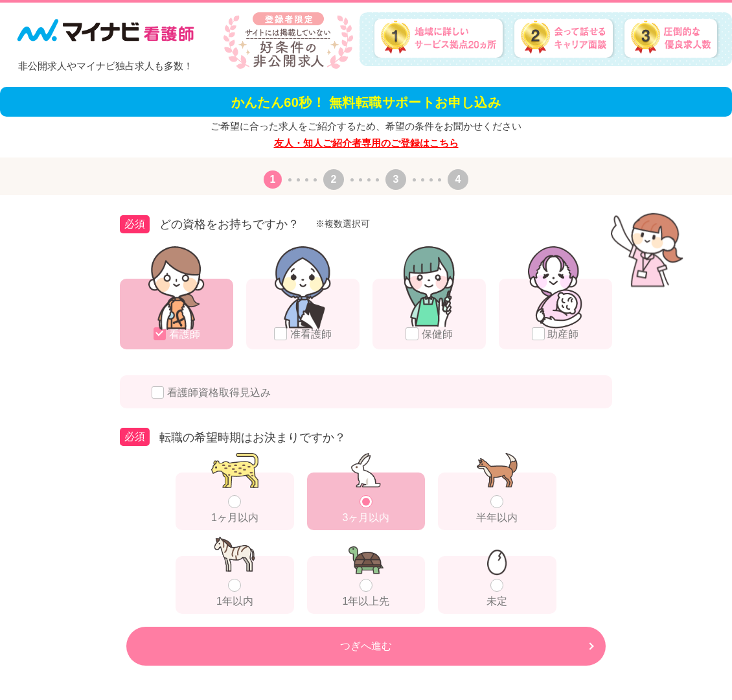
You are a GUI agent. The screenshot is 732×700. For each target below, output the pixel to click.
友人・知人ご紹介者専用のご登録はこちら (366, 143)
